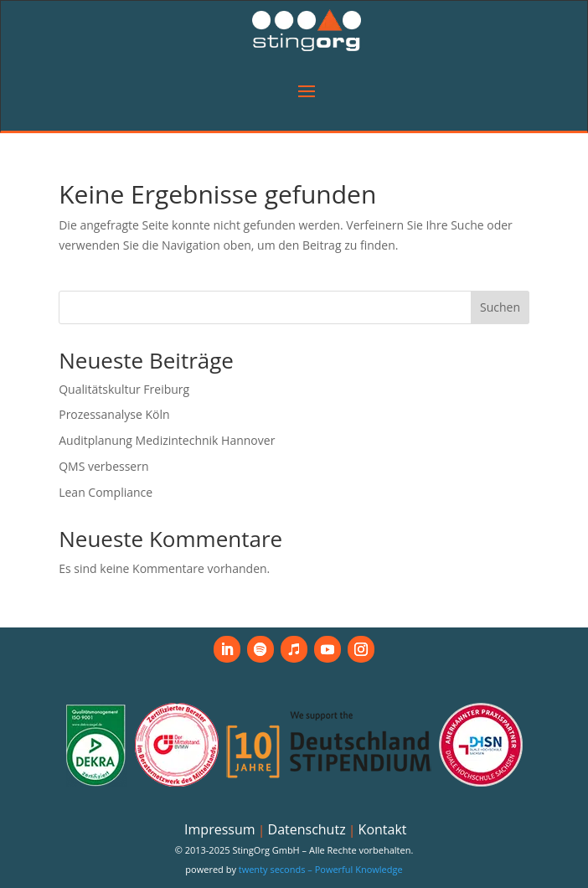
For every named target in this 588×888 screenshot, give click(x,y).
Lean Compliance (106, 492)
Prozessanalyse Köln (114, 414)
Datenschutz (307, 829)
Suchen (500, 307)
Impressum (219, 829)
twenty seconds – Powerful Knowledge (321, 869)
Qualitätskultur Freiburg (124, 389)
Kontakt (383, 829)
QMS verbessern (103, 466)
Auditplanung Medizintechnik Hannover (167, 440)
